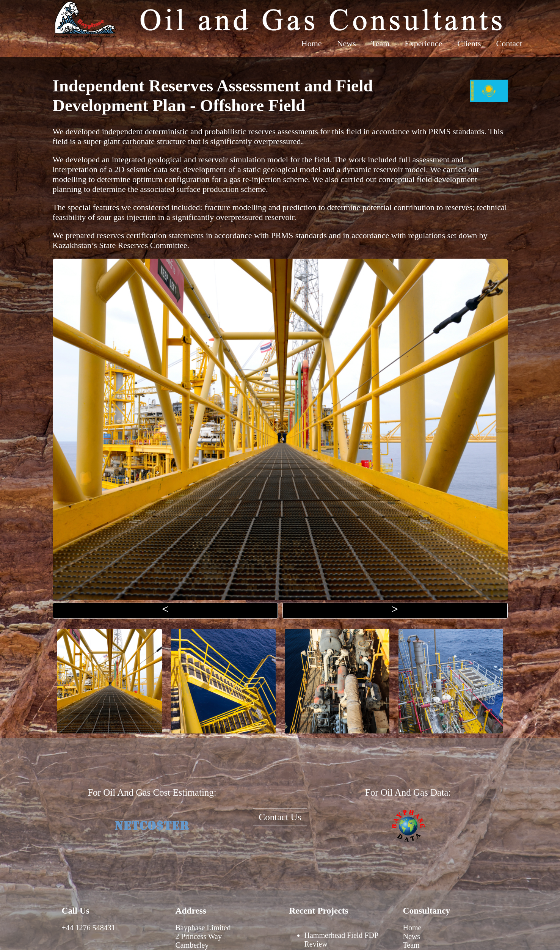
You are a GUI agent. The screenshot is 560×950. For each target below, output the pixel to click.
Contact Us (280, 817)
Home (312, 43)
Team (380, 43)
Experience (423, 43)
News (347, 43)
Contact (509, 43)
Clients (469, 43)
